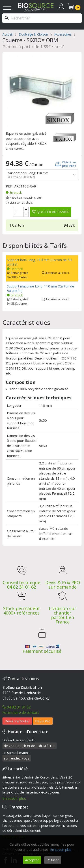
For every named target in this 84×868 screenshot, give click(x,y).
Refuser (53, 860)
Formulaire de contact (21, 713)
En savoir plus (14, 798)
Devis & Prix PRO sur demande (63, 585)
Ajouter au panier (51, 212)
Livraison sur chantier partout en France (63, 615)
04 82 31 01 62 (22, 587)
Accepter (32, 860)
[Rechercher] (42, 18)
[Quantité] (18, 212)
